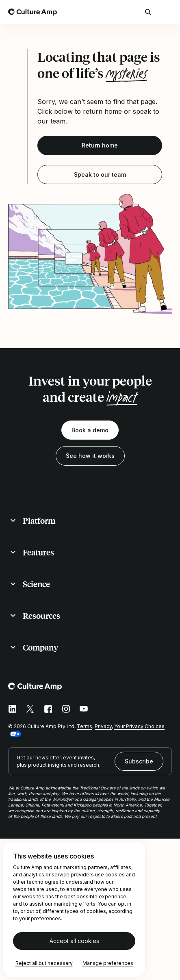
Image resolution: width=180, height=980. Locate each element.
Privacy (103, 726)
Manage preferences (108, 963)
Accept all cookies (74, 941)
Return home (100, 145)
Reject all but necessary (44, 963)
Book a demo (90, 430)
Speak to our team (100, 175)
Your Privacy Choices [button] (139, 726)
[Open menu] (167, 12)
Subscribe (139, 761)
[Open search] (149, 12)
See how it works (90, 456)
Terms (85, 726)
